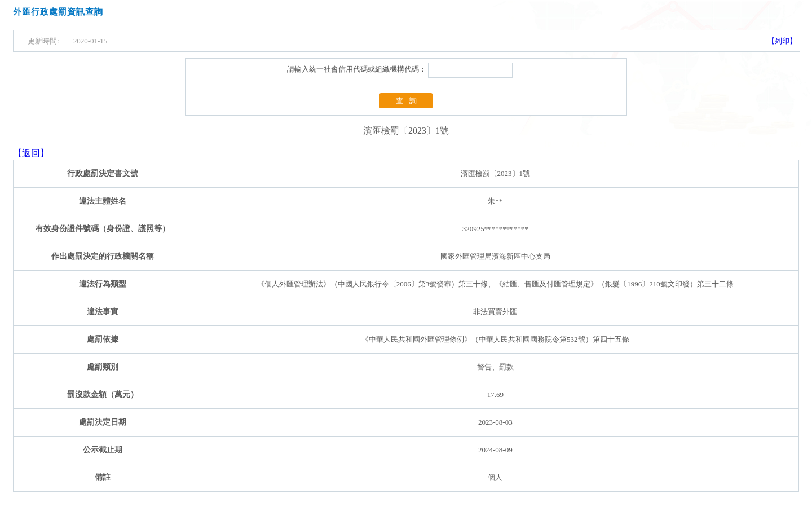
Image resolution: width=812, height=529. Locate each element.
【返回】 (31, 153)
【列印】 (782, 41)
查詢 (409, 101)
